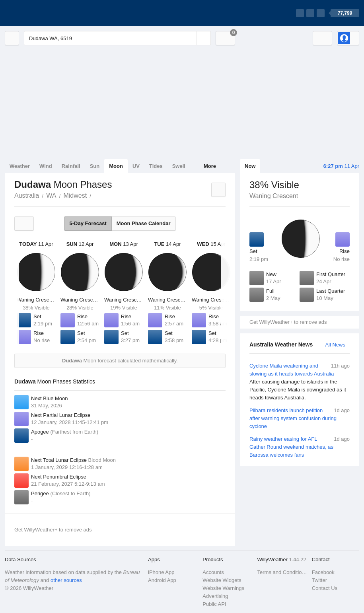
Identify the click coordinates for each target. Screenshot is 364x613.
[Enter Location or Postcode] (117, 38)
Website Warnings (223, 588)
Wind (46, 166)
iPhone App (161, 572)
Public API (214, 604)
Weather (20, 166)
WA (51, 196)
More (210, 166)
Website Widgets (222, 580)
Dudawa (95, 195)
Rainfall (71, 166)
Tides (156, 166)
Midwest (75, 196)
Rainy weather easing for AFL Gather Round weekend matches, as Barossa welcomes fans (300, 447)
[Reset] (190, 38)
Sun (95, 166)
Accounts (213, 572)
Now (250, 166)
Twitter (319, 580)
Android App (162, 580)
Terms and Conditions (282, 572)
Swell (179, 166)
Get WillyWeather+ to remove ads (288, 322)
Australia (27, 196)
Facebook (323, 572)
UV (136, 166)
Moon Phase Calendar (144, 223)
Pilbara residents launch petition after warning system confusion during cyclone (300, 418)
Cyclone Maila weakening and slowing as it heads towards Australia (300, 382)
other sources (66, 580)
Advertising (215, 596)
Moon (116, 166)
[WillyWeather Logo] (42, 13)
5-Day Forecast (88, 223)
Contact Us (325, 588)
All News (335, 345)
